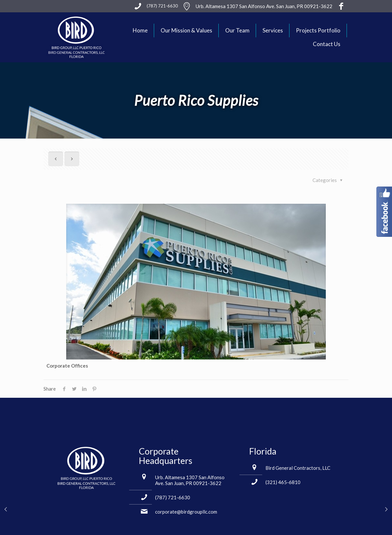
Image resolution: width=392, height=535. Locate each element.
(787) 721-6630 (173, 497)
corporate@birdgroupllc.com (186, 512)
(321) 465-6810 (283, 482)
